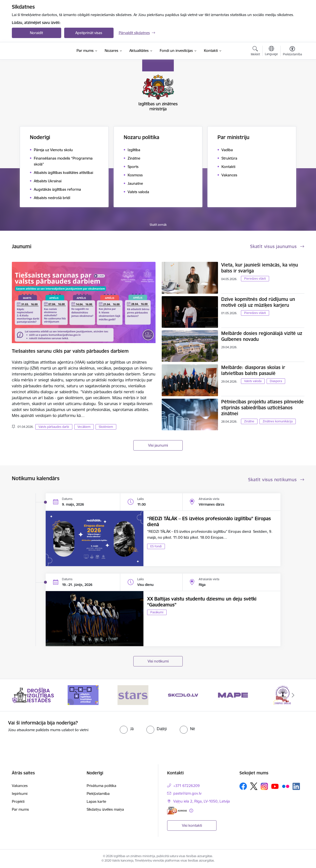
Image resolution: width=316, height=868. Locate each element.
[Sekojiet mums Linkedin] (296, 786)
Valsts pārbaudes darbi (54, 427)
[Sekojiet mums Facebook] (243, 786)
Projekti (18, 801)
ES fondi (156, 546)
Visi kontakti (192, 825)
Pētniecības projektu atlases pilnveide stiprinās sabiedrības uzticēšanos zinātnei (262, 408)
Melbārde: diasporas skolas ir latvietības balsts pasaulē (253, 370)
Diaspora (276, 381)
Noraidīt (36, 33)
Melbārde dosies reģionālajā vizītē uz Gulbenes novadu (262, 336)
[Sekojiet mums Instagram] (264, 786)
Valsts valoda (253, 381)
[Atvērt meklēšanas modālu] (255, 52)
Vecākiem (84, 427)
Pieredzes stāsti (255, 279)
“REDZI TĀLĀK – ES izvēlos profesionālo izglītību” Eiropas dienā (209, 521)
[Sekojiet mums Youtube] (275, 786)
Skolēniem (106, 427)
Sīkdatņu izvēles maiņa (105, 809)
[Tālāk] (293, 695)
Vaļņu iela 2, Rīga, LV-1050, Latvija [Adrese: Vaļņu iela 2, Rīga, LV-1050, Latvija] (202, 801)
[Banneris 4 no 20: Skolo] (183, 695)
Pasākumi (157, 612)
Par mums (20, 809)
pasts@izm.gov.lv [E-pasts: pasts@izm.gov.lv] (187, 793)
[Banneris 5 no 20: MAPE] (233, 695)
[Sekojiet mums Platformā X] (254, 786)
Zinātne (249, 421)
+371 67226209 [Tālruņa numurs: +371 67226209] (187, 786)
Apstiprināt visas (89, 33)
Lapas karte (96, 801)
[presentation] (267, 730)
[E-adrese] (177, 811)
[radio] (127, 729)
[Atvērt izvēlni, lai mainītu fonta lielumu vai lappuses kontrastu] (292, 52)
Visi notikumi (158, 661)
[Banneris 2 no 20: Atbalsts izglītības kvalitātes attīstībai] (83, 695)
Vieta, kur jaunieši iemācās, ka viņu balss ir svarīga (260, 268)
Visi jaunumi (158, 445)
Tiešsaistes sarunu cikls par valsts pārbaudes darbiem (70, 351)
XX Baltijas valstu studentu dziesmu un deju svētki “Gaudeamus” (202, 602)
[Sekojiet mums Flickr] (286, 786)
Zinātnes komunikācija (278, 421)
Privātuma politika (101, 786)
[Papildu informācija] (191, 811)
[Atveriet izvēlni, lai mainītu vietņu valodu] (271, 51)
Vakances (20, 786)
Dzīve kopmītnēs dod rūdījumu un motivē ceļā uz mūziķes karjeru (258, 302)
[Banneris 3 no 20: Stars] (133, 695)
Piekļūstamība (98, 794)
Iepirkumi (20, 794)
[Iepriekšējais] (23, 695)
